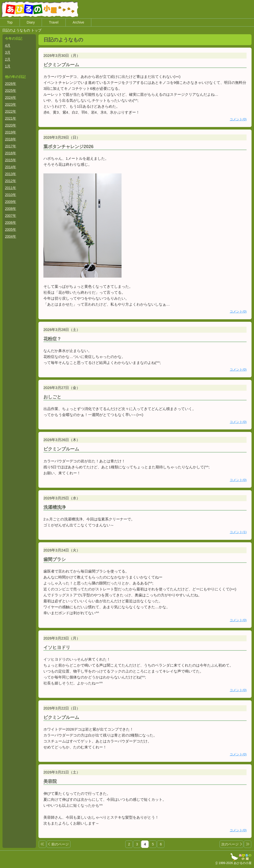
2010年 (11, 195)
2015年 (11, 160)
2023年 (11, 105)
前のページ (61, 844)
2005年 (11, 230)
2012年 (11, 181)
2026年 (11, 84)
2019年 (11, 132)
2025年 (11, 91)
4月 (8, 46)
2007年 (11, 216)
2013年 (11, 174)
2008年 (11, 209)
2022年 (11, 112)
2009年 (11, 202)
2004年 (11, 237)
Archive (79, 23)
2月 (8, 60)
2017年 (11, 146)
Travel (54, 23)
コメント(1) (238, 532)
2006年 (11, 223)
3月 (8, 53)
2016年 (11, 153)
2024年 (11, 98)
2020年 (11, 126)
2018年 (11, 139)
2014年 (11, 167)
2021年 (11, 119)
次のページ (230, 844)
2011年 (11, 188)
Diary (31, 23)
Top (10, 23)
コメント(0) (238, 120)
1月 (8, 66)
